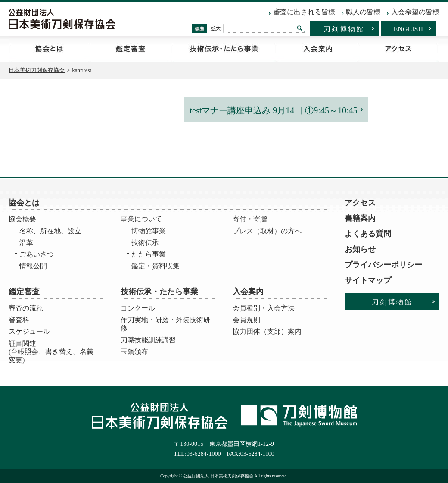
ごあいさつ (37, 254)
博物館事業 (149, 231)
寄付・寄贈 (250, 219)
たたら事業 (149, 254)
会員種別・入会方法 (264, 308)
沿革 (26, 243)
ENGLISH (408, 29)
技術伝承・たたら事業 (224, 49)
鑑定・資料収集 (156, 266)
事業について (141, 219)
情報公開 (33, 266)
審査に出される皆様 (304, 12)
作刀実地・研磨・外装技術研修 (165, 324)
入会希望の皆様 (415, 12)
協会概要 (22, 219)
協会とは (49, 49)
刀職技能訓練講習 (148, 340)
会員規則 (246, 320)
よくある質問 (368, 234)
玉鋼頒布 (134, 352)
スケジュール (29, 331)
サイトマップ (368, 280)
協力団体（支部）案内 (267, 331)
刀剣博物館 (344, 29)
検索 (300, 28)
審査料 (19, 320)
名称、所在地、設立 (50, 231)
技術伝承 (145, 243)
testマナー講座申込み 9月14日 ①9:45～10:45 (274, 110)
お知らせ (360, 249)
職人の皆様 (363, 12)
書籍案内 (360, 218)
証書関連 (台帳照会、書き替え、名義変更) (51, 349)
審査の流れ (26, 308)
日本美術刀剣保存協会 (37, 70)
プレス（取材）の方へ (267, 231)
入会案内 (317, 49)
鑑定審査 (130, 49)
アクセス (399, 49)
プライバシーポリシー (383, 265)
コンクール (138, 308)
